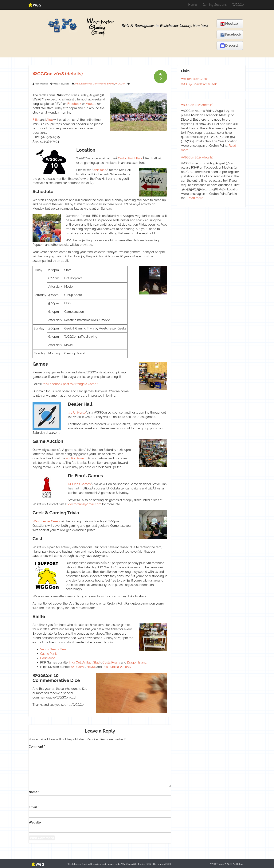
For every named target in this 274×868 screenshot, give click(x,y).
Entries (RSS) (145, 864)
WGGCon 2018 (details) (58, 74)
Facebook (231, 35)
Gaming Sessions (215, 5)
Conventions (99, 84)
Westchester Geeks (46, 521)
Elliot (36, 120)
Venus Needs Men (53, 649)
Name (34, 792)
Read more (195, 198)
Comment (37, 747)
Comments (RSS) (162, 864)
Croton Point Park (130, 158)
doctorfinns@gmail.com (85, 504)
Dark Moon (48, 658)
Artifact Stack (92, 662)
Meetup (229, 24)
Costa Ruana (111, 662)
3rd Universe (77, 413)
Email (34, 807)
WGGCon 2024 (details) (197, 157)
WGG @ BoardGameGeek (199, 84)
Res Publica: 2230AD (117, 667)
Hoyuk (91, 667)
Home (192, 5)
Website (35, 822)
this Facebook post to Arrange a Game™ (70, 384)
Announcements (83, 84)
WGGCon (239, 5)
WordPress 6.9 (129, 864)
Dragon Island (137, 662)
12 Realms (78, 667)
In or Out (75, 662)
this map (100, 170)
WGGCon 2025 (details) (197, 105)
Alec (49, 120)
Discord (229, 46)
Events (111, 84)
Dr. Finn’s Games (79, 484)
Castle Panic (49, 654)
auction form (75, 458)
